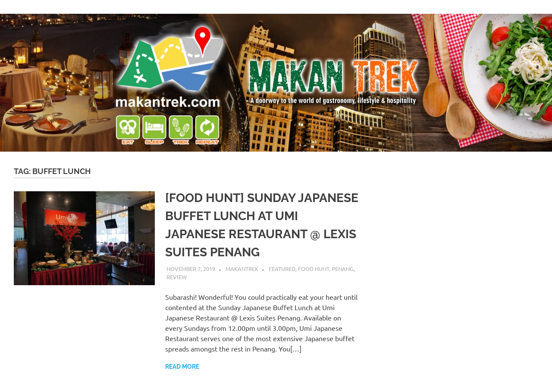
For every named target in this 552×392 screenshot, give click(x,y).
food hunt (314, 269)
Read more (182, 367)
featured (282, 269)
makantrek (242, 269)
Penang (343, 269)
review (177, 277)
